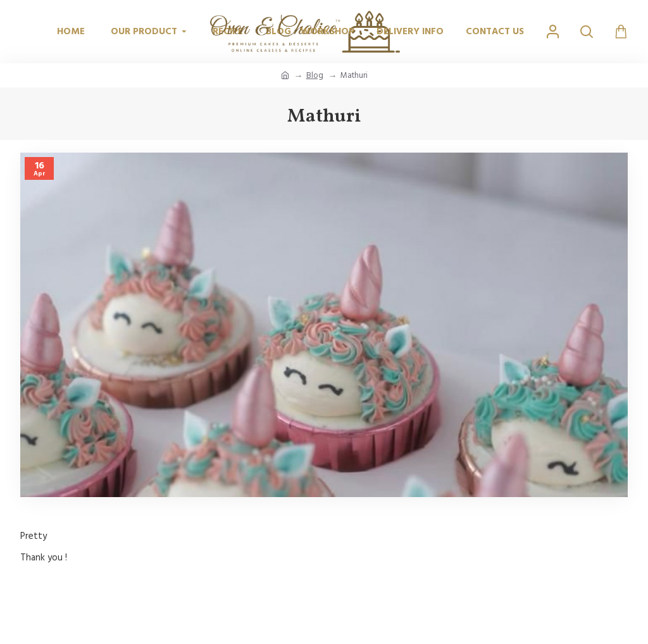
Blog (315, 75)
